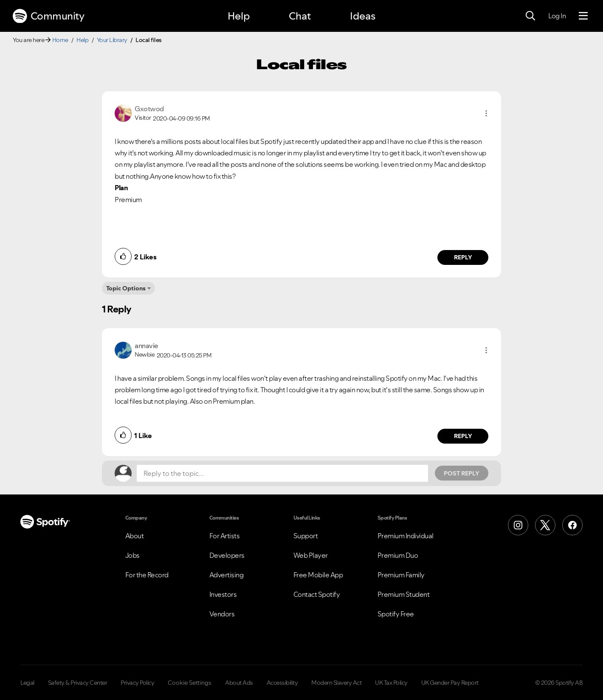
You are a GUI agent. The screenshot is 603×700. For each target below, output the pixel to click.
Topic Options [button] (126, 288)
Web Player (311, 555)
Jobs (132, 555)
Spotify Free (396, 614)
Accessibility (282, 683)
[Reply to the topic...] (282, 473)
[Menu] (583, 16)
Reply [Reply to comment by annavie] (463, 436)
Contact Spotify (317, 594)
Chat (300, 16)
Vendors (222, 614)
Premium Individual (406, 536)
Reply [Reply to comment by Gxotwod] (463, 257)
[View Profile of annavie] (147, 346)
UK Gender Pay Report (450, 683)
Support (306, 536)
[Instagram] (518, 525)
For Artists (225, 536)
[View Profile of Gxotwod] (149, 109)
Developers (227, 555)
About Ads (239, 683)
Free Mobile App (318, 575)
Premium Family (401, 575)
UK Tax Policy (391, 683)
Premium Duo (398, 555)
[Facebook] (572, 525)
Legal (27, 683)
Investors (223, 594)
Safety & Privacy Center (78, 683)
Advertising (227, 575)
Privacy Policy (137, 683)
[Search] (530, 16)
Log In (557, 16)
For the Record (147, 575)
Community (48, 16)
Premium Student (404, 594)
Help (239, 16)
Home (60, 40)
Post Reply (462, 473)
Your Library (112, 40)
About (135, 536)
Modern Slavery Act (336, 683)
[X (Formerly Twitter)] (545, 525)
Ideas (363, 16)
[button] (486, 113)
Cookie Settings (190, 683)
